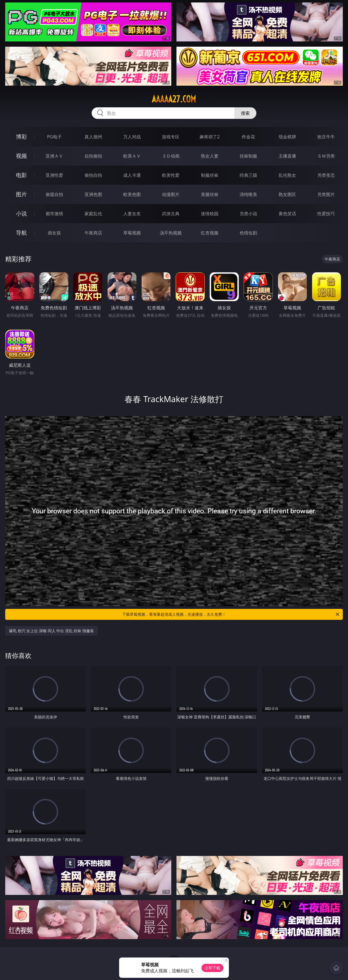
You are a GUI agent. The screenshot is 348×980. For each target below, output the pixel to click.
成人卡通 (132, 175)
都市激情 (54, 214)
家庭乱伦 (93, 214)
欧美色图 (132, 194)
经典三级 (248, 175)
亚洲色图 (93, 194)
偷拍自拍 (93, 175)
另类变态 (326, 175)
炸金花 (248, 137)
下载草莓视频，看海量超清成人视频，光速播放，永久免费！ (231, 614)
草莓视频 (132, 233)
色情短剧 (248, 233)
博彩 (21, 137)
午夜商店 (93, 233)
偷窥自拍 (54, 194)
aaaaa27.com (174, 99)
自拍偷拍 (93, 156)
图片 (21, 194)
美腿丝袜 (210, 194)
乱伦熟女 (287, 175)
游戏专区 (171, 137)
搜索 (245, 113)
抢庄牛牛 (326, 137)
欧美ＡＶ (132, 156)
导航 (21, 233)
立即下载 (212, 968)
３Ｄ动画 (171, 156)
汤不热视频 (171, 233)
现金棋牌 (287, 137)
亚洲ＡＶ (54, 156)
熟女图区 (287, 194)
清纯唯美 (248, 194)
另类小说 (248, 214)
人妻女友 (132, 214)
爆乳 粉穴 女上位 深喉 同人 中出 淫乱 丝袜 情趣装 (51, 631)
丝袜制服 (248, 156)
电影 (21, 175)
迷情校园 (210, 214)
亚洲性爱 (54, 175)
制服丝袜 (210, 175)
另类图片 (326, 194)
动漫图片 (171, 194)
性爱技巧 (326, 214)
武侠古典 (171, 214)
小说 (21, 213)
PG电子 (54, 137)
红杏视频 (210, 233)
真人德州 (93, 137)
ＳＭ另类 (326, 156)
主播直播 (287, 156)
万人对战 (132, 137)
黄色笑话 (287, 214)
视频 (21, 156)
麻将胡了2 (210, 137)
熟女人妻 (210, 156)
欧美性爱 (171, 175)
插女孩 (54, 233)
